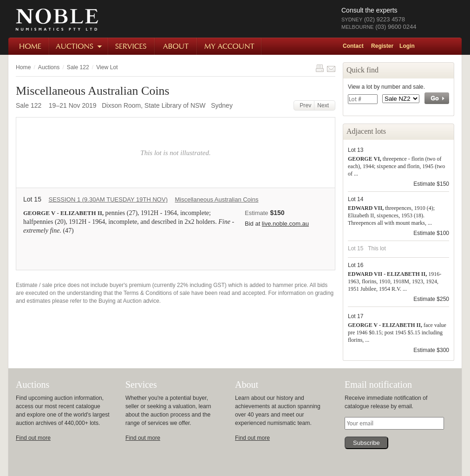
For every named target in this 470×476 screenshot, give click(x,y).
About (176, 46)
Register (382, 46)
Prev (304, 105)
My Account (230, 46)
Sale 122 (78, 67)
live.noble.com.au (285, 224)
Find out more (33, 438)
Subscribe (366, 443)
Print (320, 68)
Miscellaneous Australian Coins (217, 199)
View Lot (107, 67)
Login (407, 46)
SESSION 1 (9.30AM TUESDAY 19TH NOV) (108, 199)
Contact (353, 46)
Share (331, 68)
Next (325, 105)
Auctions (79, 46)
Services (132, 46)
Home (29, 46)
